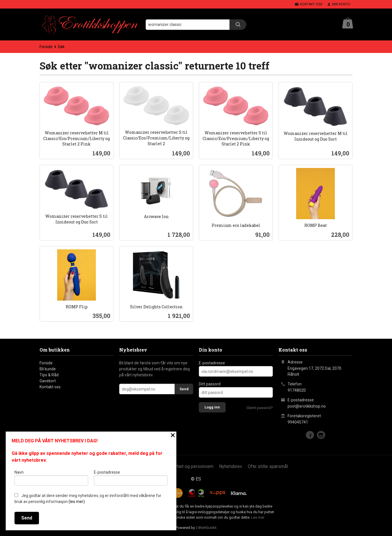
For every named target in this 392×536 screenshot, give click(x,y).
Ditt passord (210, 384)
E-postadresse (212, 363)
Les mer (258, 517)
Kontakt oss (50, 387)
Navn (51, 478)
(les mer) (77, 502)
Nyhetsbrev (231, 466)
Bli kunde (48, 369)
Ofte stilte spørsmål (268, 466)
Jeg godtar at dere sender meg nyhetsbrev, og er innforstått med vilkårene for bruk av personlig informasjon (88, 499)
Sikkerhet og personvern (189, 466)
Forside (46, 47)
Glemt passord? (260, 408)
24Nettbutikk (206, 528)
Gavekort (48, 381)
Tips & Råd (49, 375)
